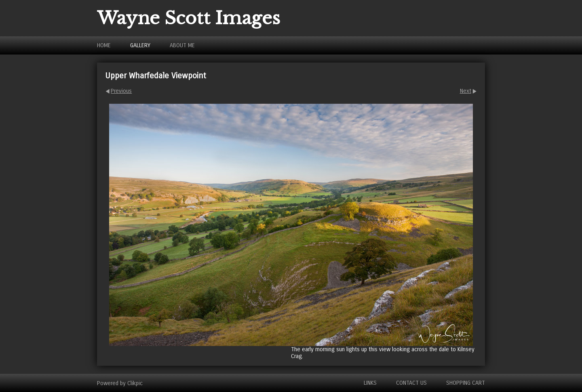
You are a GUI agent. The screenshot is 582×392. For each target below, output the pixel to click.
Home (104, 45)
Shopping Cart (466, 383)
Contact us (411, 383)
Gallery (140, 45)
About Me (182, 45)
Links (370, 383)
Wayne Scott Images (189, 18)
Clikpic (135, 383)
